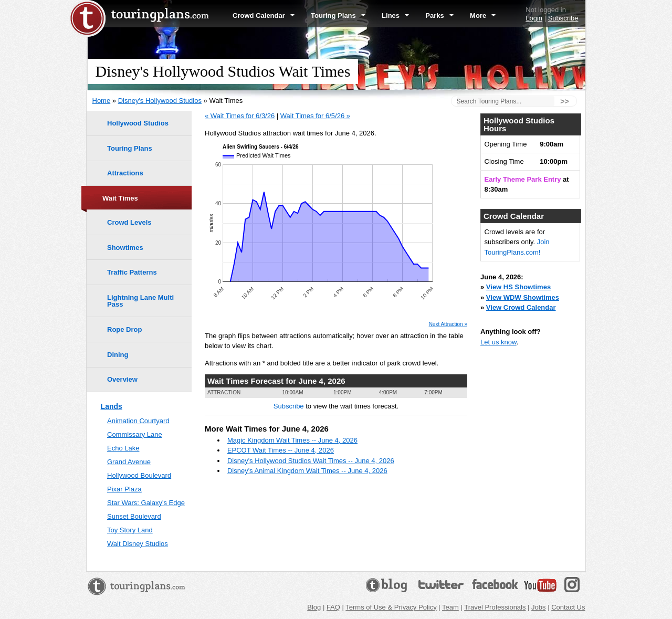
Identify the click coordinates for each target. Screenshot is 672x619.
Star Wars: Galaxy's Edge (146, 503)
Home (102, 101)
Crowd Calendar (264, 15)
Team (450, 607)
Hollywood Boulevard (139, 475)
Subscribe (563, 18)
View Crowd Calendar (521, 307)
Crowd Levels (129, 222)
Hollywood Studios (138, 123)
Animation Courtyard (138, 421)
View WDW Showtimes (523, 297)
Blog (314, 607)
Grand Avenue (129, 462)
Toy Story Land (130, 530)
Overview (122, 379)
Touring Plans (338, 15)
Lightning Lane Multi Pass (140, 301)
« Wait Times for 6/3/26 (240, 116)
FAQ (333, 607)
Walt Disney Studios (138, 544)
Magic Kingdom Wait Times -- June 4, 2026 (292, 440)
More (483, 15)
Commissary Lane (135, 434)
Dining (118, 355)
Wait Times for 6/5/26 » (315, 116)
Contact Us (568, 607)
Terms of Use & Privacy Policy (391, 607)
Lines (395, 15)
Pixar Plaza (124, 489)
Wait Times (120, 198)
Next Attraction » (448, 324)
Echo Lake (123, 448)
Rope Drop (124, 329)
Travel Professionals (495, 607)
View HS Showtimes (518, 287)
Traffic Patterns (132, 272)
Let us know (498, 342)
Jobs (538, 607)
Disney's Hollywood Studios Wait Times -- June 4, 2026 (311, 461)
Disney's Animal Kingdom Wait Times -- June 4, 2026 (307, 471)
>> (564, 101)
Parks (439, 15)
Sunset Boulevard (134, 516)
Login (534, 18)
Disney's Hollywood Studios (160, 101)
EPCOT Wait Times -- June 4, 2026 (281, 450)
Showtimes (125, 248)
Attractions (125, 173)
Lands (112, 406)
